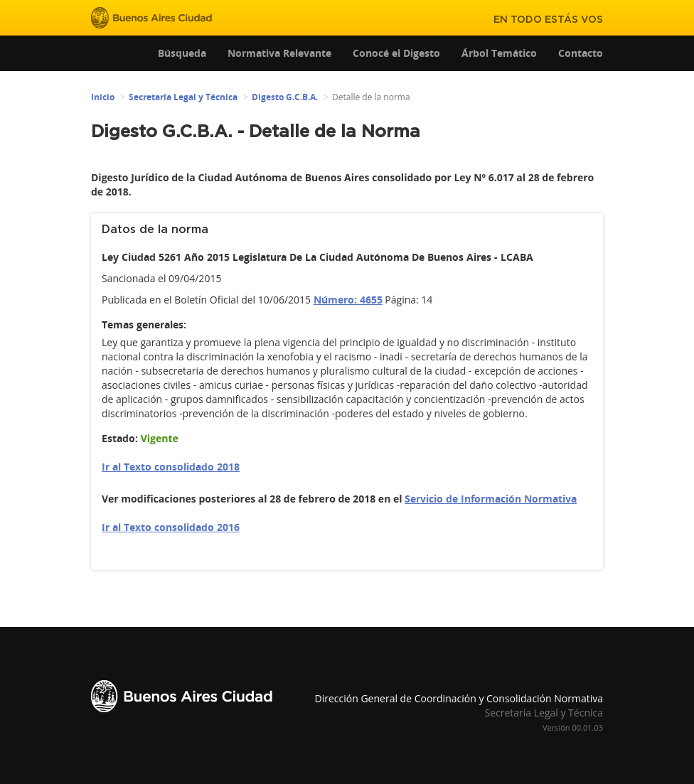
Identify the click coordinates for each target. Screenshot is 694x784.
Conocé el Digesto (396, 53)
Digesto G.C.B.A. (285, 97)
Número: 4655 (348, 300)
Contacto (581, 53)
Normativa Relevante (279, 53)
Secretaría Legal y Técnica (183, 97)
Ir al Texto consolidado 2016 (171, 527)
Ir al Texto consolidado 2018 (171, 467)
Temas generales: (144, 324)
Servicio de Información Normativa (491, 499)
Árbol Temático (499, 53)
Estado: (120, 438)
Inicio (103, 97)
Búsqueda (182, 53)
